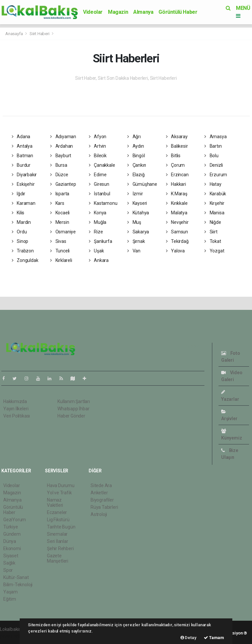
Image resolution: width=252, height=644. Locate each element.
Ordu (19, 232)
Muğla (98, 222)
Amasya (215, 137)
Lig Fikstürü (58, 520)
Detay (189, 638)
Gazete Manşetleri (58, 558)
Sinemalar (57, 534)
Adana (21, 137)
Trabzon (23, 251)
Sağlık (9, 563)
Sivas (58, 241)
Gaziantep (63, 184)
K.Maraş (177, 194)
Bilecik (98, 156)
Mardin (21, 222)
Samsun (177, 232)
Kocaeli (60, 213)
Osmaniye (63, 232)
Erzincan (177, 175)
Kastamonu (103, 203)
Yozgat (214, 251)
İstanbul (100, 194)
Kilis (18, 213)
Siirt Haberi (40, 34)
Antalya (22, 146)
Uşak (96, 251)
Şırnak (136, 241)
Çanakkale (102, 165)
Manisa (214, 213)
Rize (96, 232)
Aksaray (177, 137)
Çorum (176, 165)
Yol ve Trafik (59, 493)
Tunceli (60, 251)
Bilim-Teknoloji (18, 585)
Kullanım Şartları (74, 401)
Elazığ (136, 175)
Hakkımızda (15, 401)
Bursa (59, 165)
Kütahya (138, 213)
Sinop (20, 241)
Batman (22, 156)
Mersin (60, 222)
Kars (57, 203)
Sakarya (138, 232)
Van (134, 251)
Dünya (10, 541)
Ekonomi (12, 548)
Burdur (21, 165)
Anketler (99, 493)
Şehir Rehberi (60, 548)
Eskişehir (23, 184)
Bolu (211, 156)
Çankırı (137, 165)
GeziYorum (15, 520)
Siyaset (11, 556)
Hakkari (176, 184)
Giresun (99, 184)
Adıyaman (63, 137)
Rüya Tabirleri (104, 507)
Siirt (211, 232)
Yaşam (10, 592)
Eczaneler (57, 512)
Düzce (59, 175)
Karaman (24, 203)
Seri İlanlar (58, 541)
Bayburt (61, 156)
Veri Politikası (17, 416)
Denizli (214, 165)
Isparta (60, 194)
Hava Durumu (61, 485)
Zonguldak (25, 260)
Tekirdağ (177, 241)
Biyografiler (102, 500)
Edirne (98, 175)
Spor (8, 570)
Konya (98, 213)
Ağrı (134, 137)
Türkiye (11, 527)
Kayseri (137, 203)
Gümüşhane (142, 184)
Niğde (213, 222)
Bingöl (136, 156)
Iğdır (19, 194)
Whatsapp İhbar (73, 409)
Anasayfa (14, 34)
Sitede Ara (101, 485)
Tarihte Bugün (61, 527)
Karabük (215, 194)
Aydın (136, 146)
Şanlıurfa (101, 241)
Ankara (99, 260)
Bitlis (173, 156)
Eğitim (10, 599)
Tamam (214, 638)
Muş (134, 222)
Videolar (93, 12)
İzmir (135, 194)
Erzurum (216, 175)
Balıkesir (177, 146)
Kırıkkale (177, 203)
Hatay (213, 184)
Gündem (12, 534)
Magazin (118, 12)
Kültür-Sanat (16, 577)
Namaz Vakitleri (55, 503)
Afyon (98, 137)
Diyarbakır (24, 175)
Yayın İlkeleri (16, 409)
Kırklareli (61, 260)
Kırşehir (214, 203)
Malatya (177, 213)
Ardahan (62, 146)
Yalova (175, 251)
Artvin (97, 146)
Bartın (213, 146)
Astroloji (99, 514)
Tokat (213, 241)
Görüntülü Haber (178, 12)
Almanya (143, 12)
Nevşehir (177, 222)
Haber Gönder (71, 416)
